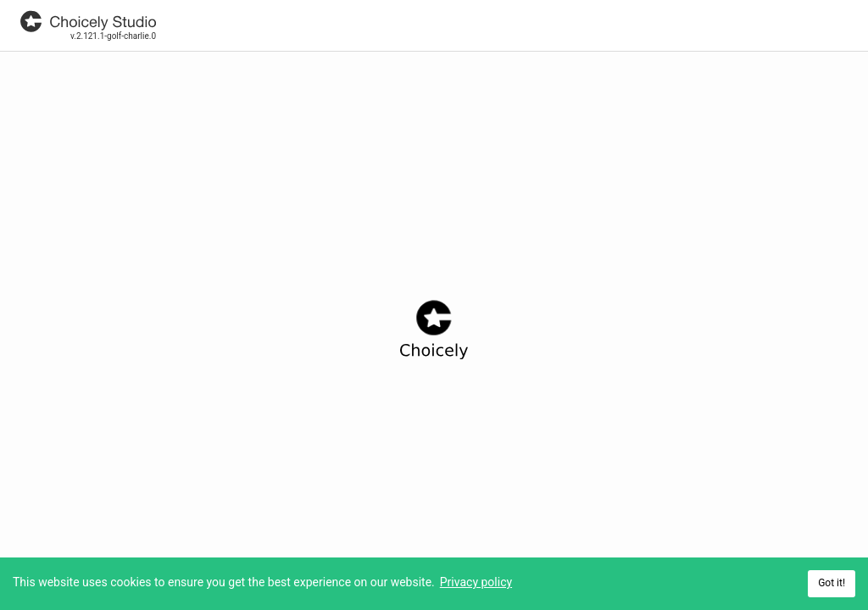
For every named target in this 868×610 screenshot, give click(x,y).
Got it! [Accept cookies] (832, 583)
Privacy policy (476, 582)
